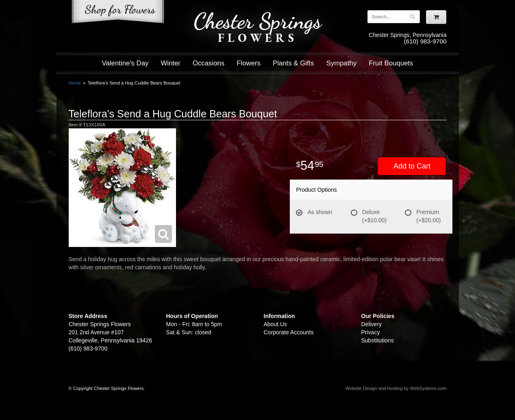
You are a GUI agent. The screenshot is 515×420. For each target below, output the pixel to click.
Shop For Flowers (118, 13)
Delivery (372, 324)
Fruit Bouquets (391, 63)
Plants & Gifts (293, 63)
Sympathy (342, 63)
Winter (170, 63)
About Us (276, 324)
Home (75, 83)
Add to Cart (412, 166)
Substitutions (378, 340)
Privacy (371, 332)
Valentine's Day (125, 63)
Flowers (249, 63)
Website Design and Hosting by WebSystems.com (396, 388)
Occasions (209, 63)
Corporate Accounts (289, 332)
